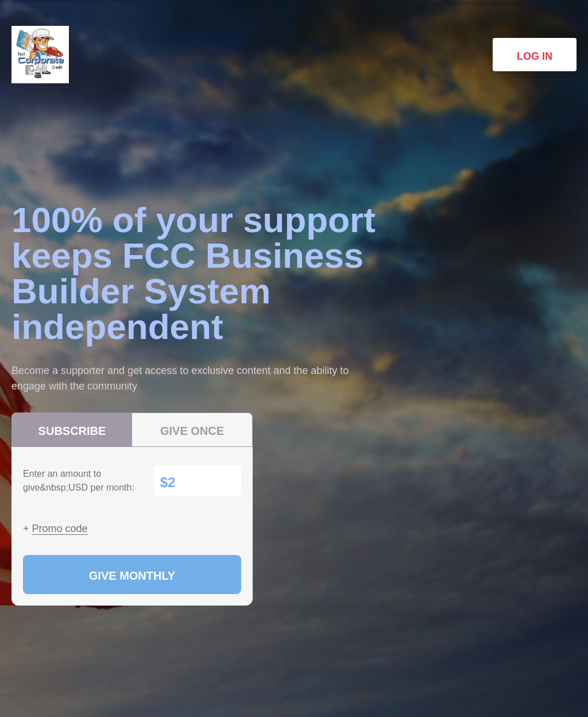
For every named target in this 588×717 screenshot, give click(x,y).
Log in (535, 56)
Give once (192, 431)
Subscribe (72, 431)
